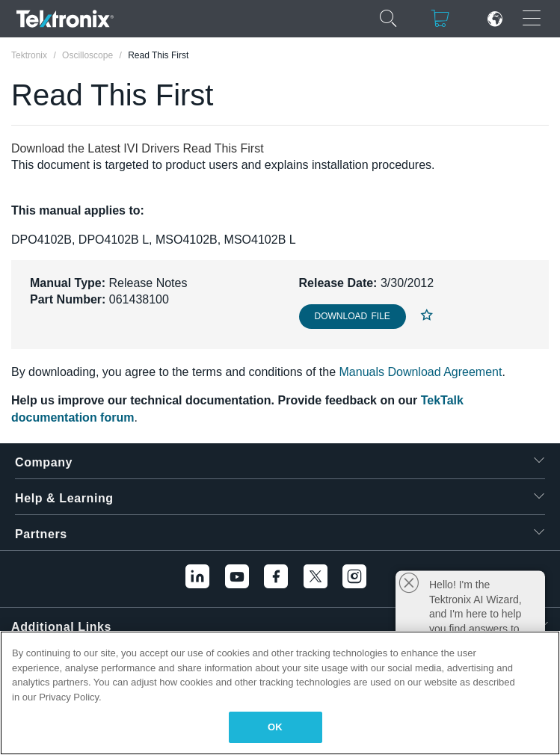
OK (275, 727)
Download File (353, 316)
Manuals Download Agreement (421, 372)
